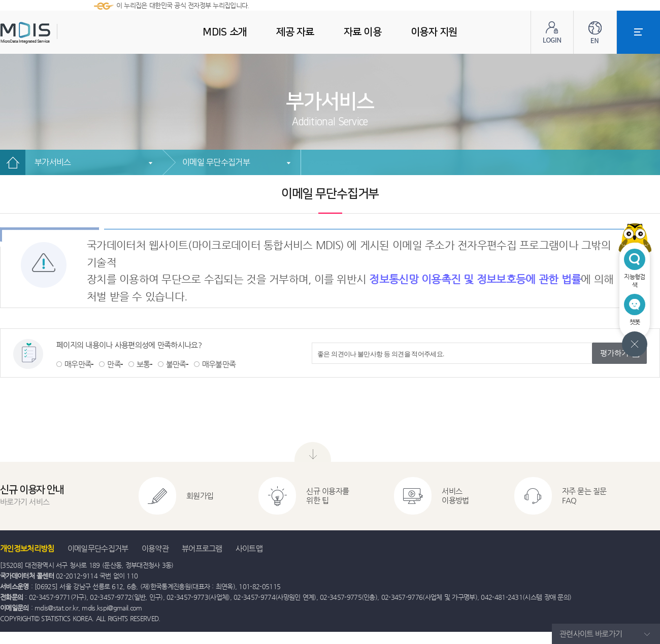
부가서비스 (53, 162)
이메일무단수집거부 (98, 548)
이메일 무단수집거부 (216, 162)
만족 (114, 364)
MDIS (51, 33)
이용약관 (155, 548)
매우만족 (78, 364)
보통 (143, 364)
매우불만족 (219, 364)
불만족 (176, 364)
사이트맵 (249, 548)
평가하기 (614, 353)
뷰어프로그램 (202, 548)
